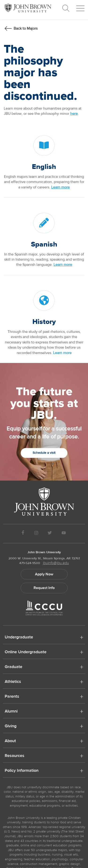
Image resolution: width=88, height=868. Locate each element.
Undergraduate (19, 637)
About (10, 741)
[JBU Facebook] (23, 534)
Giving (11, 726)
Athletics (13, 682)
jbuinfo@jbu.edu (56, 563)
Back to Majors (26, 28)
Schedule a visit (44, 453)
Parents (12, 697)
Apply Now (44, 574)
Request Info (44, 588)
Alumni (11, 712)
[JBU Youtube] (64, 534)
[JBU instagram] (36, 534)
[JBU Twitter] (50, 534)
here (74, 114)
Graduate (13, 667)
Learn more (60, 187)
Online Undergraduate (26, 652)
